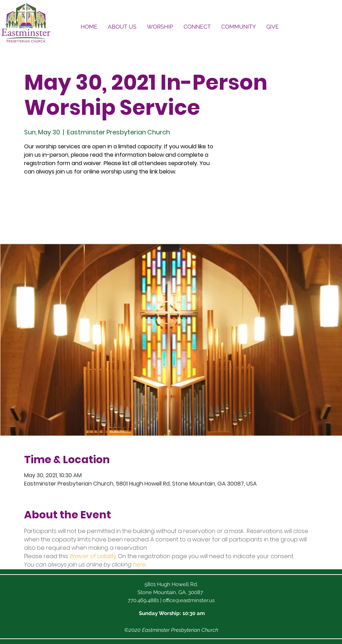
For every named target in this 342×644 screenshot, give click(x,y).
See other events (73, 210)
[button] (122, 27)
